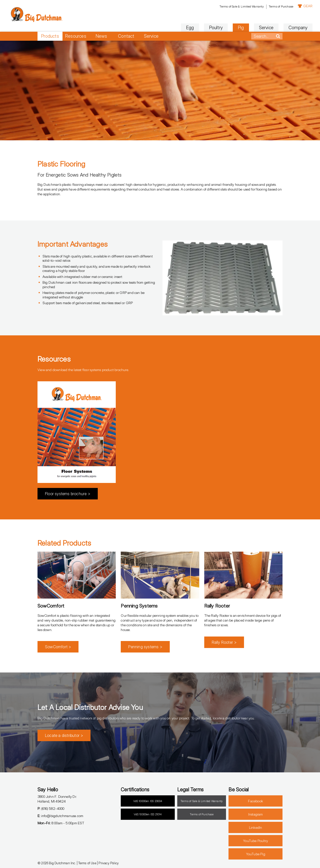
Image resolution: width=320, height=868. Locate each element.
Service (236, 28)
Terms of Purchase (251, 6)
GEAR (275, 6)
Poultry (186, 28)
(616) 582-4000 (51, 808)
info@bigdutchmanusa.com (60, 816)
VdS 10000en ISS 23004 (148, 801)
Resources (76, 36)
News (101, 36)
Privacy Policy (109, 863)
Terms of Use (87, 863)
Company (268, 28)
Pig (211, 28)
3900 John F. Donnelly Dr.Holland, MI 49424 (57, 799)
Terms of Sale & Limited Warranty (211, 6)
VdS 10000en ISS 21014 (148, 814)
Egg (160, 28)
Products (50, 36)
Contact (126, 36)
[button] (169, 278)
